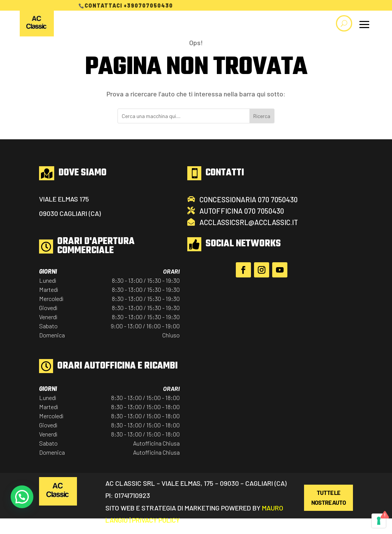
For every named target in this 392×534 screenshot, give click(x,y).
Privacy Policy (156, 520)
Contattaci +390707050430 (129, 6)
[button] (22, 497)
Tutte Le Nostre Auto (328, 497)
